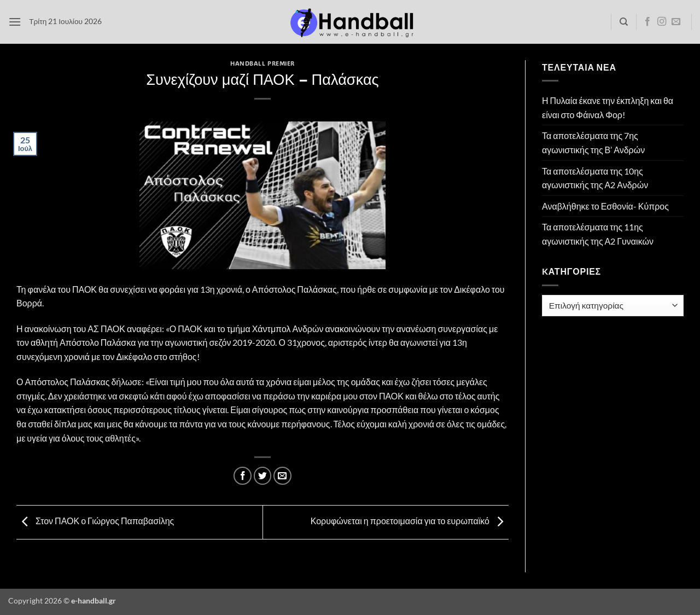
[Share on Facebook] (243, 476)
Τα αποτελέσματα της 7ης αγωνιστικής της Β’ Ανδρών (593, 143)
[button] (15, 22)
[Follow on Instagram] (662, 22)
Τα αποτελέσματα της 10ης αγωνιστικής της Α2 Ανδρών (595, 178)
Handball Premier (262, 63)
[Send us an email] (676, 22)
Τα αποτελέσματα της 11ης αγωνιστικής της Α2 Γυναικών (598, 234)
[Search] (624, 22)
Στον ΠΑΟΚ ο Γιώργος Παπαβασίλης (95, 521)
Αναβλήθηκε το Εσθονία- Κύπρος (605, 206)
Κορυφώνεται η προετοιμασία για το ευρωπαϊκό (410, 521)
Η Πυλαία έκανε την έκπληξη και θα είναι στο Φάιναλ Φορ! (608, 108)
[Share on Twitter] (263, 476)
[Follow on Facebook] (647, 22)
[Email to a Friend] (282, 476)
